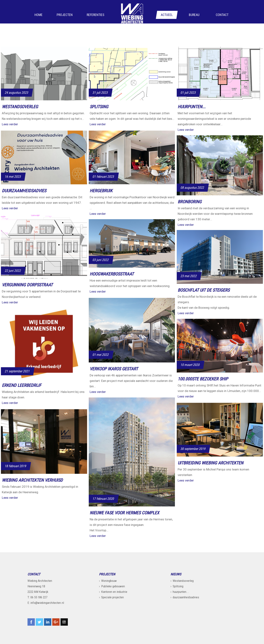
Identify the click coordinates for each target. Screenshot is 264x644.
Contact (222, 15)
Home (38, 15)
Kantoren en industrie (114, 592)
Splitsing (178, 586)
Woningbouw (109, 581)
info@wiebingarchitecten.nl (47, 603)
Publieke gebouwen (113, 586)
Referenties (96, 15)
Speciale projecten (112, 597)
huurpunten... (181, 592)
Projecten (65, 15)
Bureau (194, 15)
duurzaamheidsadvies (186, 597)
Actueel (167, 15)
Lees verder (10, 124)
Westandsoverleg (183, 581)
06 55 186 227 (39, 597)
